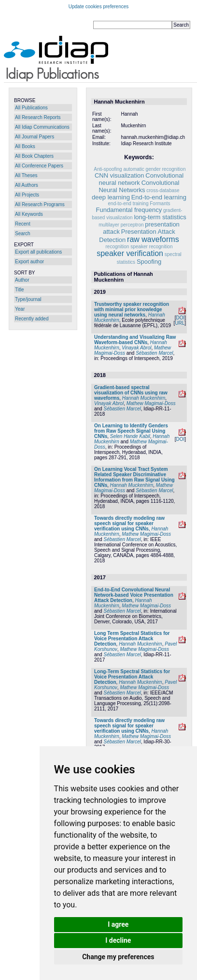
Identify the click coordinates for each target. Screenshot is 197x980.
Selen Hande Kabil (130, 436)
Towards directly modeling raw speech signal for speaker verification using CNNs (129, 523)
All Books (25, 146)
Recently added (32, 319)
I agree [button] (118, 924)
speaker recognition (151, 247)
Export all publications (38, 252)
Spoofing (149, 262)
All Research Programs (40, 204)
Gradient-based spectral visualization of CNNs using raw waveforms (131, 393)
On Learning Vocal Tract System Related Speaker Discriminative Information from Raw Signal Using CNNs (134, 477)
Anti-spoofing (108, 169)
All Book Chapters (34, 156)
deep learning (111, 197)
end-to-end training (128, 204)
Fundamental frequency (129, 210)
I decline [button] (118, 940)
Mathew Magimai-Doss (151, 403)
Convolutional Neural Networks (139, 186)
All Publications (31, 108)
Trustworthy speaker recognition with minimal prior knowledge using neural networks (132, 309)
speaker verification (130, 253)
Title (20, 290)
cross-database (163, 190)
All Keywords (29, 214)
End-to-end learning (159, 197)
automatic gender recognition (154, 169)
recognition (118, 247)
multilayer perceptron (121, 225)
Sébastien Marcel (154, 353)
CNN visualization (120, 175)
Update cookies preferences (99, 7)
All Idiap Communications (42, 127)
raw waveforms (153, 239)
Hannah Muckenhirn (144, 398)
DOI (180, 318)
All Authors (27, 185)
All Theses (26, 175)
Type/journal (28, 299)
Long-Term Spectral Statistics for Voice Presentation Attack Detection (132, 677)
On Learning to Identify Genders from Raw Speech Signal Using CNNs (131, 431)
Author (22, 280)
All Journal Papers (35, 137)
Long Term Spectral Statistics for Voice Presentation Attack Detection (132, 639)
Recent (23, 224)
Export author (29, 262)
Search (23, 234)
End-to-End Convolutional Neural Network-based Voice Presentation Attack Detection (134, 595)
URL (180, 323)
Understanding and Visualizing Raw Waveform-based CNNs (135, 340)
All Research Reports (38, 117)
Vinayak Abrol (136, 348)
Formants (160, 204)
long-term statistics (160, 217)
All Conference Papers (39, 166)
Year (20, 309)
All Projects (27, 195)
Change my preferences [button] (118, 957)
